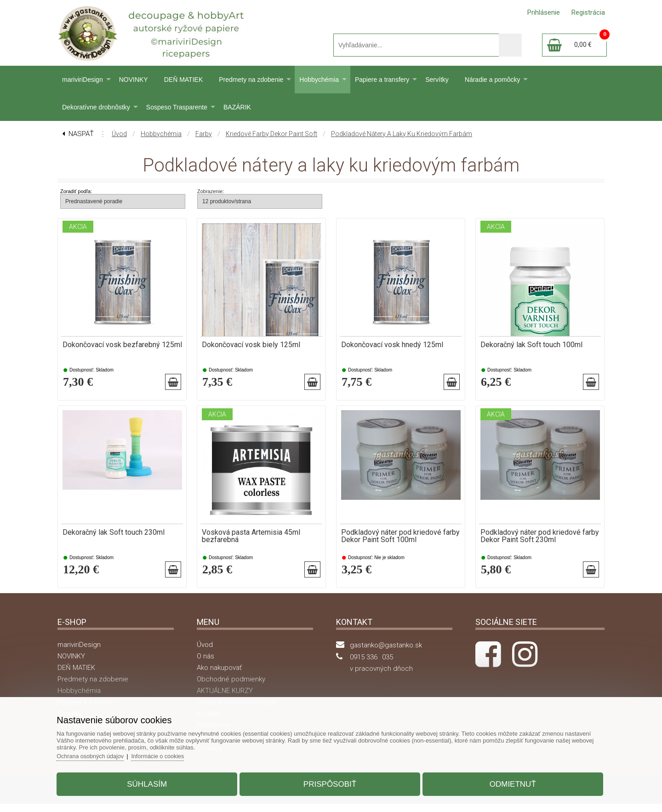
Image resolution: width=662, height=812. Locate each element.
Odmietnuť (506, 781)
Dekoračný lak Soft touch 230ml (114, 537)
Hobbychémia (319, 80)
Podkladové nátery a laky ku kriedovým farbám (402, 134)
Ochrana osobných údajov (101, 753)
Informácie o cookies (171, 753)
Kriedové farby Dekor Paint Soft (271, 134)
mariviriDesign (83, 80)
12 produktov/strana (227, 201)
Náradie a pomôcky (493, 80)
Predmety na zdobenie (251, 80)
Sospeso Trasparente (177, 107)
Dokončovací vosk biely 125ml (251, 345)
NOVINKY (134, 80)
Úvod (119, 134)
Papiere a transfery (382, 80)
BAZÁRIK (237, 107)
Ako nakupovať (219, 676)
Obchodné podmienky (231, 687)
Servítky (437, 80)
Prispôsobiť (330, 781)
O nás (205, 664)
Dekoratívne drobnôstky (96, 107)
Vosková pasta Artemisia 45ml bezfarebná (251, 540)
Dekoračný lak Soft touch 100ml (531, 345)
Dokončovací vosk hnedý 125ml (392, 345)
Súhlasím (153, 781)
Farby (204, 134)
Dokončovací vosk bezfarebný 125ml (122, 345)
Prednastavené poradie (94, 201)
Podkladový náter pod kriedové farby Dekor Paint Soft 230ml (540, 540)
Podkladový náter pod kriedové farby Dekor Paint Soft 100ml (400, 540)
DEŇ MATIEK (184, 80)
